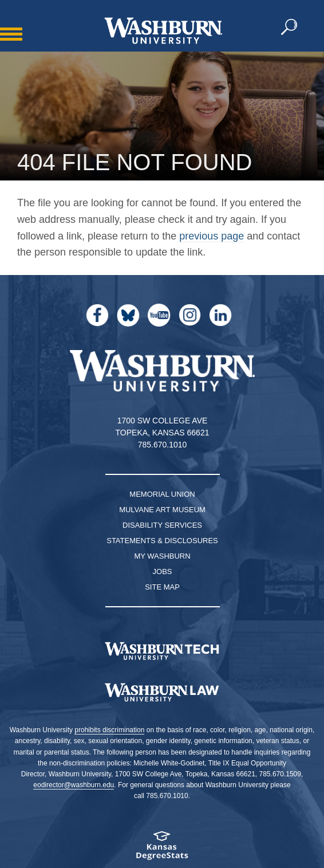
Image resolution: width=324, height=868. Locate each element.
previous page (212, 236)
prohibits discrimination (109, 730)
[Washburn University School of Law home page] (162, 693)
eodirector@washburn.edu (74, 785)
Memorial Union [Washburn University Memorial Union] (162, 494)
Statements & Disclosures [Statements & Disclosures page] (162, 541)
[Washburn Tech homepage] (162, 651)
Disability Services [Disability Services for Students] (162, 525)
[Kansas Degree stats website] (162, 849)
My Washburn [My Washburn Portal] (162, 556)
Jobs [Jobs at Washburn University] (163, 572)
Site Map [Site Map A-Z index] (162, 587)
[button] (290, 28)
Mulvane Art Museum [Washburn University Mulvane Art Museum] (162, 510)
